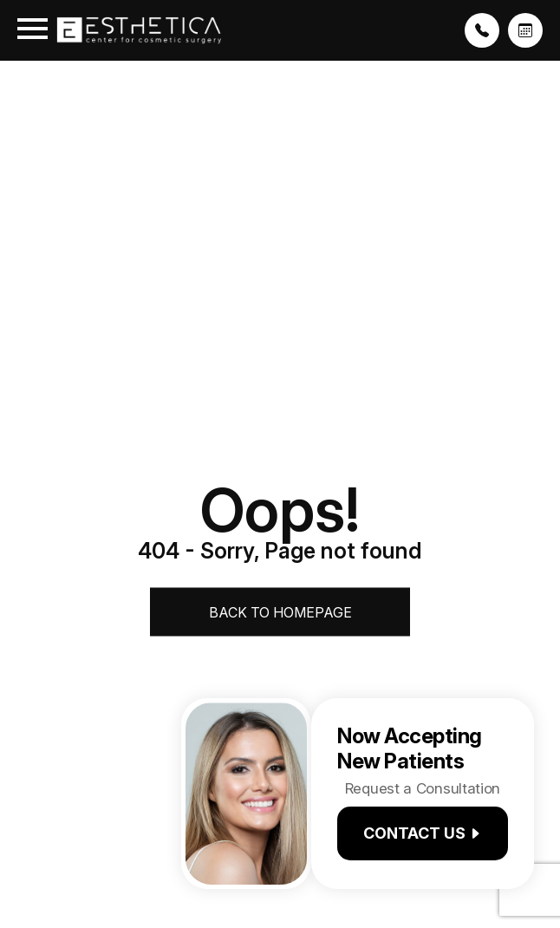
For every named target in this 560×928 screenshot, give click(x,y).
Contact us (423, 833)
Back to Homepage (280, 612)
